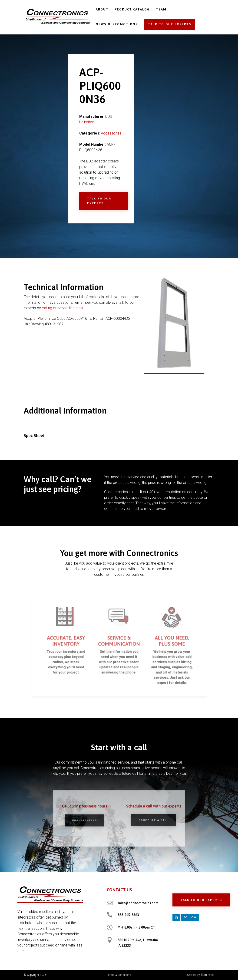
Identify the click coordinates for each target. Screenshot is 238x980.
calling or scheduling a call (63, 308)
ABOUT (102, 10)
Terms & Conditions (119, 975)
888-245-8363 (89, 820)
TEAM (161, 10)
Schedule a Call (149, 820)
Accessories (111, 133)
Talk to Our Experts (99, 201)
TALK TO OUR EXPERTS (170, 24)
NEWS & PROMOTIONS (117, 24)
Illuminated (207, 975)
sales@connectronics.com (138, 903)
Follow (190, 917)
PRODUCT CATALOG (132, 10)
